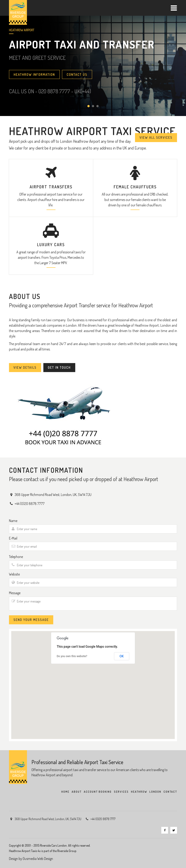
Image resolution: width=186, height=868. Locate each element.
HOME (65, 792)
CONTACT (170, 792)
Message (15, 593)
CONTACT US (77, 75)
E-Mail (13, 538)
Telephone (16, 557)
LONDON (155, 792)
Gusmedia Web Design (38, 859)
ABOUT (77, 792)
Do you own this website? (72, 656)
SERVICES (121, 792)
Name (13, 521)
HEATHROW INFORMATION (34, 75)
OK (122, 656)
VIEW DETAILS (25, 367)
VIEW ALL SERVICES (156, 137)
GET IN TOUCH (59, 367)
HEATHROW (139, 792)
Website (14, 574)
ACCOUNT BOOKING (98, 792)
